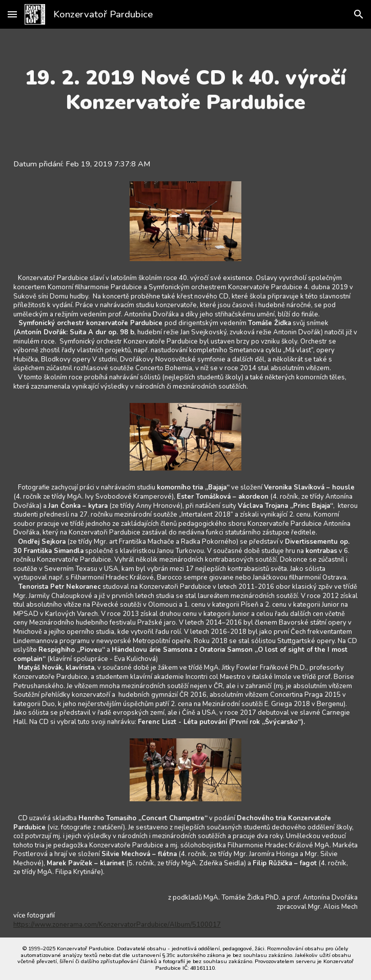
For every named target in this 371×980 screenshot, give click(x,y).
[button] (12, 14)
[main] (186, 90)
